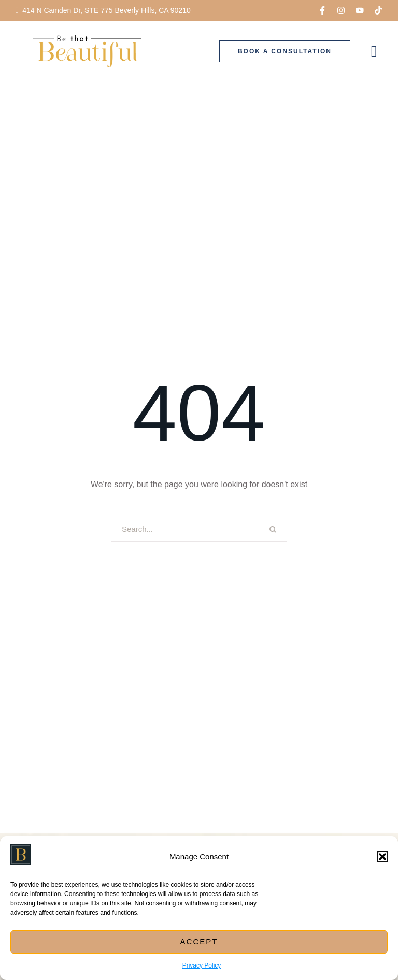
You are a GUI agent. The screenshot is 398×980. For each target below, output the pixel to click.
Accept (199, 941)
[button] (382, 857)
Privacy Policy (202, 965)
